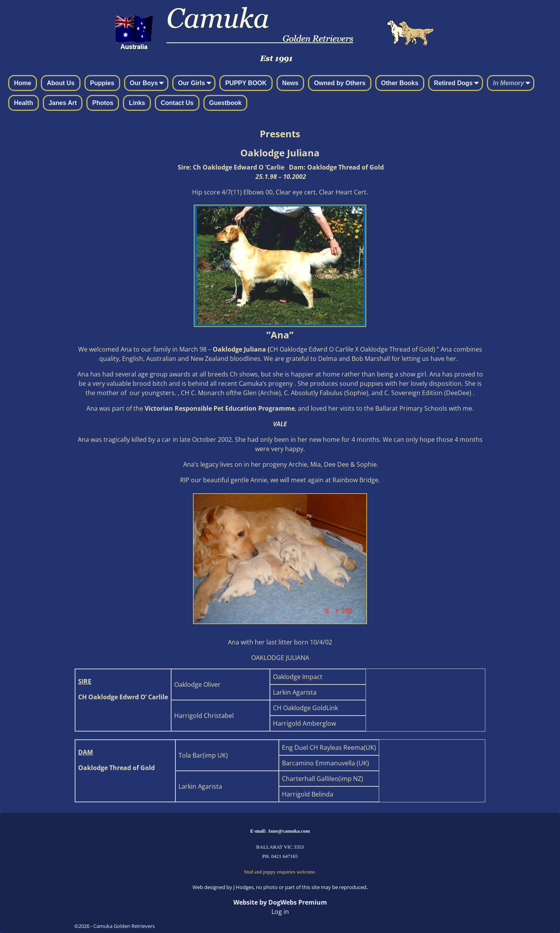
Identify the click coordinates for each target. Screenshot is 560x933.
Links (137, 103)
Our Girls (196, 84)
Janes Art (63, 103)
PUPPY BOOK (246, 83)
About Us (60, 83)
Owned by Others (339, 83)
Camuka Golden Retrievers (124, 926)
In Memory (513, 84)
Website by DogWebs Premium (280, 902)
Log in (280, 912)
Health (24, 103)
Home (23, 83)
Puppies (102, 83)
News (290, 83)
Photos (103, 103)
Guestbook (226, 103)
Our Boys (149, 84)
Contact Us (177, 103)
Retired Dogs (458, 84)
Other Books (400, 83)
